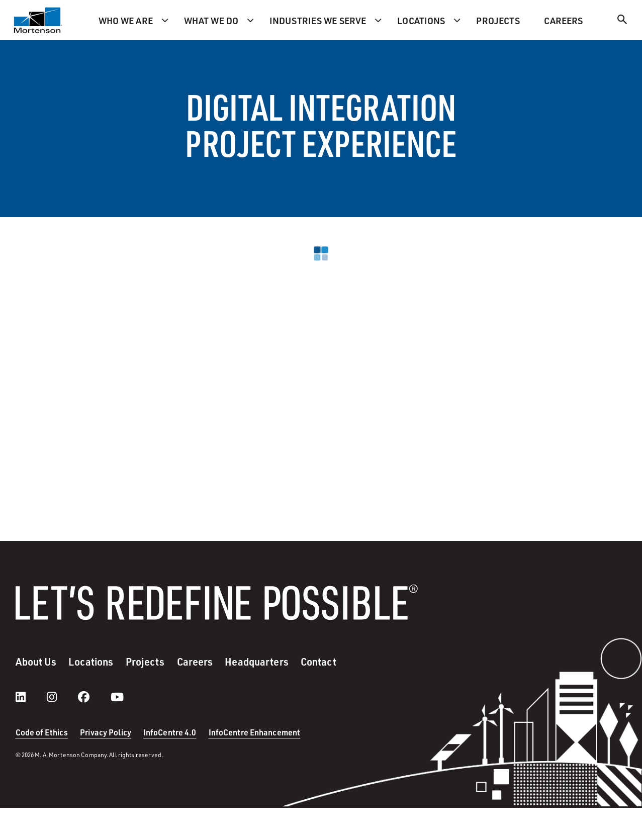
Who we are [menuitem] (126, 20)
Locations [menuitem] (421, 20)
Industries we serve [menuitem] (318, 20)
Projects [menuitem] (498, 20)
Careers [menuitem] (563, 20)
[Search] (622, 21)
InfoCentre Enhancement (255, 732)
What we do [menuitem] (211, 20)
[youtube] (117, 697)
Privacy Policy (106, 732)
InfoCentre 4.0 (170, 732)
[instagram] (62, 697)
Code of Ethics (42, 732)
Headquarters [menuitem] (256, 662)
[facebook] (94, 697)
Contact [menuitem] (318, 662)
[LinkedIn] (31, 697)
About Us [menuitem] (36, 662)
